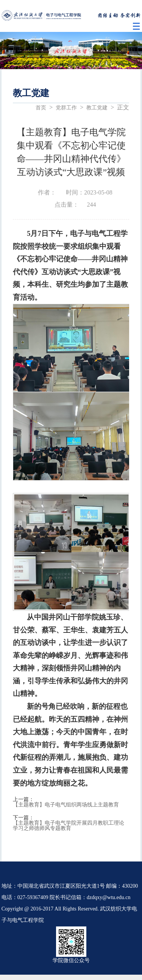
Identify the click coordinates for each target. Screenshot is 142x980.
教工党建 (97, 108)
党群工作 (66, 108)
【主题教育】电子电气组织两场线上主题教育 (66, 805)
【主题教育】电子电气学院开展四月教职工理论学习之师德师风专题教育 (69, 826)
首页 (41, 108)
